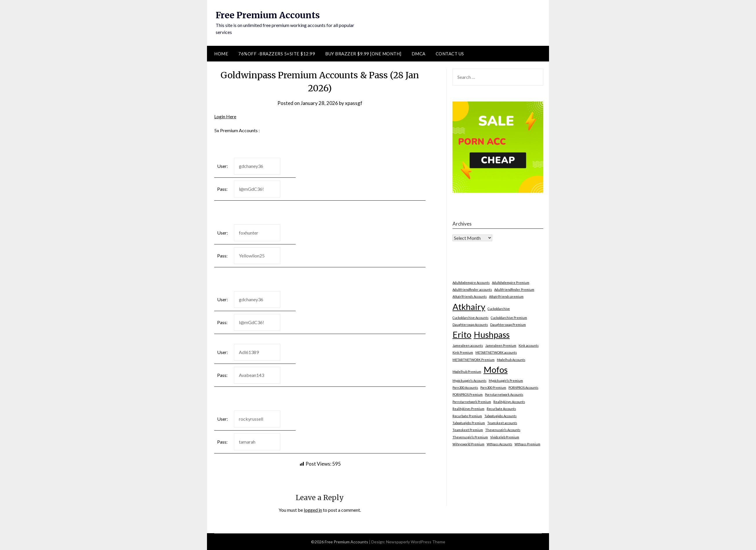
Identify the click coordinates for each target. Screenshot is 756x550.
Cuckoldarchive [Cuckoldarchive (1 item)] (499, 309)
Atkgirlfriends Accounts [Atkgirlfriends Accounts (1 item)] (470, 296)
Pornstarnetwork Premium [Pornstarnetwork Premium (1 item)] (472, 402)
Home (221, 54)
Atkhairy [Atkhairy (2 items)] (469, 307)
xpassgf (354, 103)
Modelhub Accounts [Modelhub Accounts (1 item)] (511, 360)
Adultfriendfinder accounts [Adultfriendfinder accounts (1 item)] (472, 289)
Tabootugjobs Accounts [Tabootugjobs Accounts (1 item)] (500, 416)
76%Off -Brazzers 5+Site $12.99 (277, 54)
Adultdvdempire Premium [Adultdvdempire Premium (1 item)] (511, 283)
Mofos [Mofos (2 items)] (496, 370)
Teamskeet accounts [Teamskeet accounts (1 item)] (502, 423)
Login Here (225, 116)
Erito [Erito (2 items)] (462, 334)
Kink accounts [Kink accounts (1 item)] (529, 345)
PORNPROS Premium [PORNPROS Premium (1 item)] (468, 394)
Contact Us (450, 54)
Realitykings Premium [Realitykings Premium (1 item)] (468, 409)
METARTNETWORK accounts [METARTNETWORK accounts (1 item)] (496, 352)
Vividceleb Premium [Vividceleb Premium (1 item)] (505, 437)
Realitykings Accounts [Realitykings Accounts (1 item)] (509, 402)
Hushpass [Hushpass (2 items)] (492, 334)
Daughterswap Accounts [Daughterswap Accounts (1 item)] (470, 325)
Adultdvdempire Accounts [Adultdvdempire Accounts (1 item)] (471, 283)
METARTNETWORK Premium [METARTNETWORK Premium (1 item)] (474, 360)
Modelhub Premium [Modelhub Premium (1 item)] (467, 372)
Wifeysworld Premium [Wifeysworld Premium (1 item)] (468, 444)
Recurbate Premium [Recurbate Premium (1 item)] (467, 416)
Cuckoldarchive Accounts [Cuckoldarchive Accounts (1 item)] (470, 318)
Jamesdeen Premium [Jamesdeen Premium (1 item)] (501, 345)
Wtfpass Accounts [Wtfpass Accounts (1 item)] (499, 444)
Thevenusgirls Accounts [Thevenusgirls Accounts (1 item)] (503, 430)
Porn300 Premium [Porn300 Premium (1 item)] (493, 387)
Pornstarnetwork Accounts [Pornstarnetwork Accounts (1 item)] (504, 394)
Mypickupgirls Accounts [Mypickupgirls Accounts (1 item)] (469, 381)
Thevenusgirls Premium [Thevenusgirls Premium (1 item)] (470, 437)
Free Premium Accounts (268, 15)
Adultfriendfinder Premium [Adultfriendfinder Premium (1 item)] (514, 289)
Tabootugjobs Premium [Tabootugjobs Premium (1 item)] (469, 423)
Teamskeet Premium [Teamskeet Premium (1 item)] (468, 430)
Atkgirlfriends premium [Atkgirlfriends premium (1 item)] (506, 296)
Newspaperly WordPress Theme (416, 542)
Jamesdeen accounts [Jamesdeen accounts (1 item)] (468, 345)
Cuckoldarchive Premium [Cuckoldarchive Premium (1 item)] (509, 318)
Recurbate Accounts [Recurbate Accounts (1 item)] (501, 409)
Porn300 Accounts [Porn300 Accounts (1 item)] (465, 387)
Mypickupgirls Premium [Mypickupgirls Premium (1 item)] (506, 381)
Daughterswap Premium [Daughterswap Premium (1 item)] (508, 325)
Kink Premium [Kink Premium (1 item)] (463, 352)
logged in (313, 510)
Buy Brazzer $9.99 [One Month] (363, 54)
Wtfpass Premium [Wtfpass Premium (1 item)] (527, 444)
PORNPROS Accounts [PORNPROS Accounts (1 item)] (523, 387)
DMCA (419, 54)
